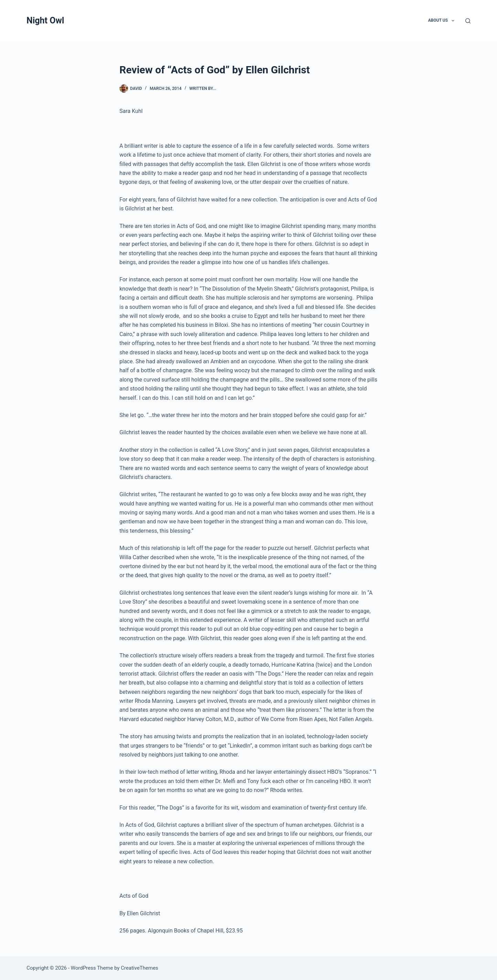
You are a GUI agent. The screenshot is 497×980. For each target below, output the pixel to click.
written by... (203, 88)
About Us (443, 21)
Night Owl (45, 20)
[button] (453, 21)
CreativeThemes (140, 968)
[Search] (468, 21)
